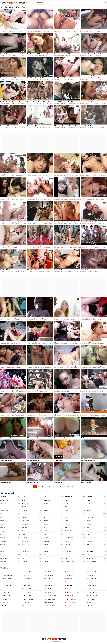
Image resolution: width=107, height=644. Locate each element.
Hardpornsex (49, 602)
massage (53, 545)
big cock (66, 103)
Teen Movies (14, 3)
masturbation (53, 548)
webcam (97, 541)
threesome (61, 55)
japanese (74, 32)
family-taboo (32, 524)
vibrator (97, 531)
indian (53, 497)
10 (68, 487)
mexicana (53, 555)
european (32, 503)
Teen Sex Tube (28, 592)
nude (75, 500)
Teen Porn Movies (29, 582)
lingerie (30, 271)
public (51, 368)
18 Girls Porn (70, 572)
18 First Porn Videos (51, 596)
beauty (10, 527)
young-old (97, 558)
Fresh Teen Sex (71, 599)
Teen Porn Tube (28, 579)
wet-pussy (97, 548)
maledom (53, 541)
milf (24, 392)
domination (37, 368)
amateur (40, 32)
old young (75, 224)
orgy (70, 224)
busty (61, 176)
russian (75, 548)
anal (18, 32)
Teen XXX (48, 579)
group (74, 55)
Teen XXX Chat (49, 575)
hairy (32, 548)
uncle (97, 521)
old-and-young (75, 514)
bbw (10, 517)
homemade (19, 368)
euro (32, 500)
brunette (98, 127)
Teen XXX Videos (93, 606)
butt (66, 55)
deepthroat (48, 176)
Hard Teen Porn (71, 602)
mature (37, 392)
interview (53, 503)
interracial (30, 55)
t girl (18, 55)
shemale (97, 497)
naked (53, 558)
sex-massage (75, 555)
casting (10, 538)
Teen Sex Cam (28, 572)
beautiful (10, 524)
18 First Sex (92, 599)
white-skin (97, 551)
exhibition (32, 507)
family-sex (32, 521)
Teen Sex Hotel (28, 596)
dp (77, 55)
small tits (88, 32)
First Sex (69, 585)
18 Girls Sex (5, 592)
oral (88, 79)
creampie (22, 55)
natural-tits (75, 497)
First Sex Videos (71, 589)
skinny (78, 248)
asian (56, 32)
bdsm (46, 368)
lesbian (53, 531)
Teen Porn (5, 602)
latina (53, 527)
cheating (10, 541)
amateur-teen (10, 500)
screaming (75, 551)
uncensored (97, 517)
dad (10, 548)
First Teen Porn (6, 572)
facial (69, 32)
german (98, 176)
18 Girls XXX (70, 575)
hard (48, 32)
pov (61, 248)
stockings (47, 271)
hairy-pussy (32, 551)
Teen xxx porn (49, 585)
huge (46, 55)
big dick (9, 127)
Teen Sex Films (28, 589)
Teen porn (5, 589)
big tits (8, 32)
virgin (97, 534)
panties (75, 524)
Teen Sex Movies (29, 599)
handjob (32, 555)
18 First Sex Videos (51, 606)
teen (22, 32)
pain (44, 32)
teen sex (17, 103)
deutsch (104, 176)
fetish (103, 127)
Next (72, 487)
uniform (42, 271)
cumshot (3, 55)
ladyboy (53, 524)
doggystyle (100, 392)
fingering (97, 32)
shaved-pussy (75, 562)
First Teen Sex (92, 592)
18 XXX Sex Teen (7, 585)
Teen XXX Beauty (50, 572)
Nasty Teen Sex (7, 582)
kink (53, 517)
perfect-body (75, 531)
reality (75, 541)
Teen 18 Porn (92, 585)
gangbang (41, 55)
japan (53, 507)
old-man (75, 517)
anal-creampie (10, 510)
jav (53, 514)
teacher (97, 510)
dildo (102, 32)
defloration (10, 558)
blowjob (3, 32)
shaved (24, 127)
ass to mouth (98, 55)
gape (32, 534)
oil (75, 507)
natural (53, 562)
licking (53, 534)
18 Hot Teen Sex (7, 575)
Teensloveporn (6, 579)
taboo (97, 503)
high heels (72, 176)
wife (97, 555)
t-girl (97, 500)
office (75, 503)
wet (97, 545)
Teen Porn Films (50, 599)
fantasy (7, 103)
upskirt (97, 527)
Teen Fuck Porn (93, 596)
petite (75, 534)
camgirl (10, 531)
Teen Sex (5, 599)
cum (8, 55)
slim (22, 248)
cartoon (10, 534)
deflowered (10, 562)
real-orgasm (75, 538)
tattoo (97, 507)
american (10, 503)
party (75, 527)
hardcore (14, 32)
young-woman (97, 562)
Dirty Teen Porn (71, 582)
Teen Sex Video (7, 596)
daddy (10, 551)
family (32, 517)
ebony (32, 497)
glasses (32, 545)
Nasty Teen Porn (93, 579)
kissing (53, 521)
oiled (75, 510)
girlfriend (32, 541)
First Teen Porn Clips (73, 592)
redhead (75, 545)
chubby (70, 416)
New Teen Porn (93, 582)
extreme (32, 510)
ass (65, 32)
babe (71, 79)
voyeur (97, 538)
